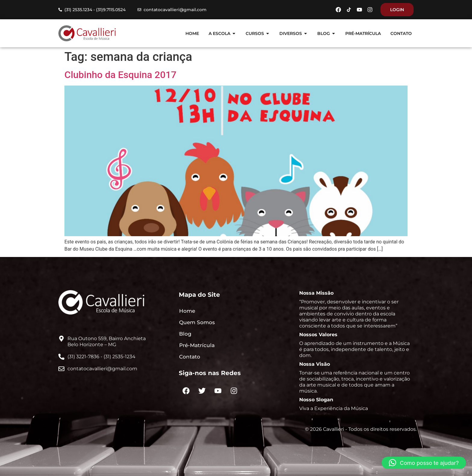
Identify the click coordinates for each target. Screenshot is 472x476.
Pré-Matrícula (197, 345)
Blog (185, 334)
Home (187, 311)
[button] (424, 463)
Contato (190, 357)
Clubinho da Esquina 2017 (120, 75)
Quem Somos (197, 322)
